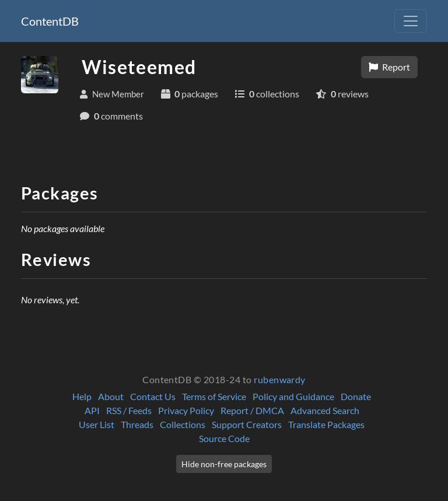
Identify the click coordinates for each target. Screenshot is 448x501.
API (92, 410)
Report (389, 67)
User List (97, 424)
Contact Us (153, 396)
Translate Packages (326, 424)
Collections (183, 424)
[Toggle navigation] (411, 21)
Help (82, 396)
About (111, 396)
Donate (356, 396)
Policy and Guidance (293, 396)
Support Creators (247, 424)
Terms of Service (214, 396)
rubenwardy (280, 379)
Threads (137, 424)
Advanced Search (325, 410)
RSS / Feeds (129, 410)
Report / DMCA (252, 410)
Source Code (224, 438)
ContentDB (50, 21)
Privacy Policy (186, 410)
